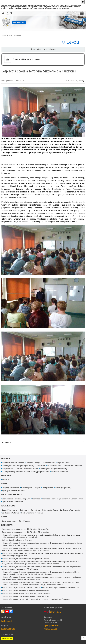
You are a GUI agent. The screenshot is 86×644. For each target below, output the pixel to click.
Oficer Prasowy (24, 521)
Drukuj (80, 81)
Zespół (37, 488)
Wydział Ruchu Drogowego (12, 495)
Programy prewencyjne (11, 488)
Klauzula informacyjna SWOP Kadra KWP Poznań (60, 588)
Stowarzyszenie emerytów (72, 466)
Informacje (6, 459)
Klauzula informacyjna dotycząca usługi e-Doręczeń (21, 588)
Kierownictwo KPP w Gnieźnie (13, 463)
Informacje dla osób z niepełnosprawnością (18, 466)
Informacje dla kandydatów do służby (54, 469)
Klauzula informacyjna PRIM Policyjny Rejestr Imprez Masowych (26, 590)
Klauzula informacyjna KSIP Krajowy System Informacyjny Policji (26, 596)
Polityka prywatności (50, 629)
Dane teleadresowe (9, 521)
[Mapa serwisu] (7, 13)
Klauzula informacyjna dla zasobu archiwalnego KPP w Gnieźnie (26, 559)
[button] (82, 14)
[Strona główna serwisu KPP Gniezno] (3, 13)
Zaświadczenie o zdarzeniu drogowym (16, 499)
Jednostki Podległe (33, 463)
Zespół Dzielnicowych (10, 510)
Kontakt (4, 517)
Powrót (70, 81)
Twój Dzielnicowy (8, 506)
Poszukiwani (40, 466)
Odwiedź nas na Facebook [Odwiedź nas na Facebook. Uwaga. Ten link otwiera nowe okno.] (11, 611)
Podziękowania (48, 488)
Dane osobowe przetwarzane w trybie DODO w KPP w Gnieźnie (26, 529)
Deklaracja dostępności (60, 472)
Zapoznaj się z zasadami (51, 626)
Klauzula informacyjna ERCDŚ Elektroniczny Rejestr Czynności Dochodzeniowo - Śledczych (36, 599)
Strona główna (7, 35)
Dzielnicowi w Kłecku (50, 510)
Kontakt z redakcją (6, 621)
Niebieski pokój (27, 488)
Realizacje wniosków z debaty (27, 469)
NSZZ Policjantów (54, 466)
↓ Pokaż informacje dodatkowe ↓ (43, 49)
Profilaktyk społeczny (63, 488)
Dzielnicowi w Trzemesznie (70, 510)
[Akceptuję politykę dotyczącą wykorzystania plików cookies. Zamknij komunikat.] (83, 2)
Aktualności (18, 35)
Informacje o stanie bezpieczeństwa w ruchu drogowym (63, 499)
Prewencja (5, 484)
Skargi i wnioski (8, 469)
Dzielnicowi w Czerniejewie (30, 510)
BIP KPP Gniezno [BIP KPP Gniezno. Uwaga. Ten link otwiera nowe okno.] (56, 612)
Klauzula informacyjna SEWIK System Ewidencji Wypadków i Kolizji (27, 593)
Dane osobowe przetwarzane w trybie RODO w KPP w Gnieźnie (26, 532)
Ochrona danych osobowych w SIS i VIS (17, 540)
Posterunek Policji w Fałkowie (32, 513)
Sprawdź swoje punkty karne (13, 502)
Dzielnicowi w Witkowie (11, 513)
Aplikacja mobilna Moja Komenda (14, 491)
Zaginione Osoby (63, 463)
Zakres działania (49, 463)
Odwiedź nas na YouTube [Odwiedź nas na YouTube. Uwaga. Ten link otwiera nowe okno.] (7, 611)
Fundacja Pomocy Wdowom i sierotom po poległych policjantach (26, 472)
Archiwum (6, 480)
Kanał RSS (3, 611)
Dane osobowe (7, 525)
